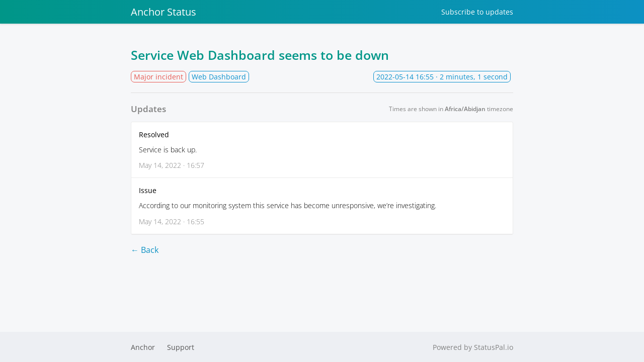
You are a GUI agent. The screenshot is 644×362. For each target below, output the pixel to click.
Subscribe (477, 12)
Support (181, 347)
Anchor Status (164, 12)
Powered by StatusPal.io (473, 347)
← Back (145, 250)
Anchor (143, 347)
